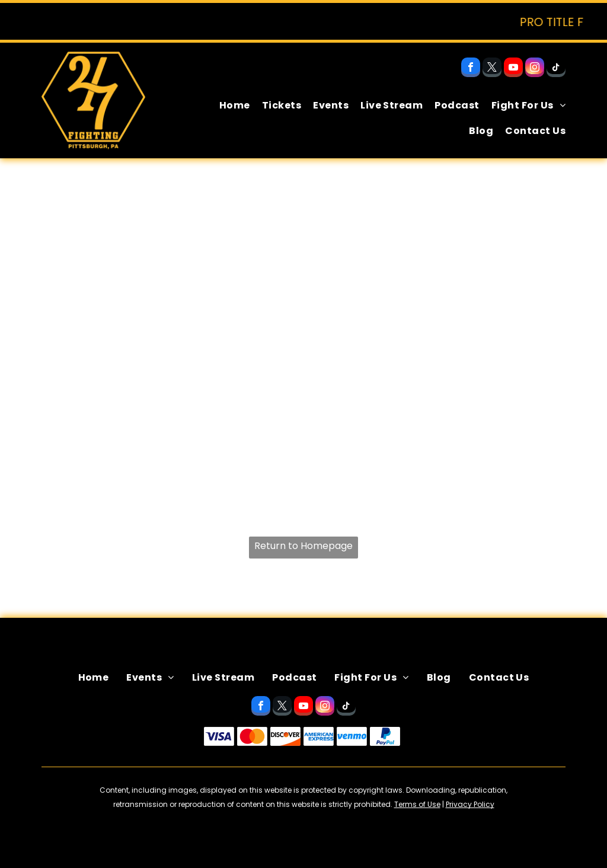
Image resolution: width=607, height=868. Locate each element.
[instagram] (535, 69)
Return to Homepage (303, 546)
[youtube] (513, 69)
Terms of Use (417, 804)
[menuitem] (229, 106)
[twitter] (492, 69)
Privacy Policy (470, 804)
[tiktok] (556, 69)
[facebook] (471, 69)
